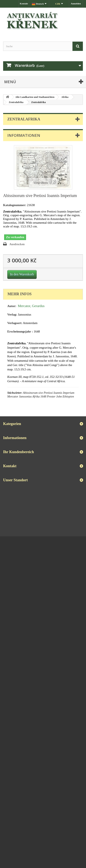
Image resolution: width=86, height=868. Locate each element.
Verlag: (12, 315)
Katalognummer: (15, 205)
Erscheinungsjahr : (20, 331)
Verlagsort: (15, 323)
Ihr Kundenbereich (19, 452)
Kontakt (24, 4)
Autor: (12, 306)
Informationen (24, 135)
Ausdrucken (17, 244)
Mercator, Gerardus (31, 306)
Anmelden (76, 4)
